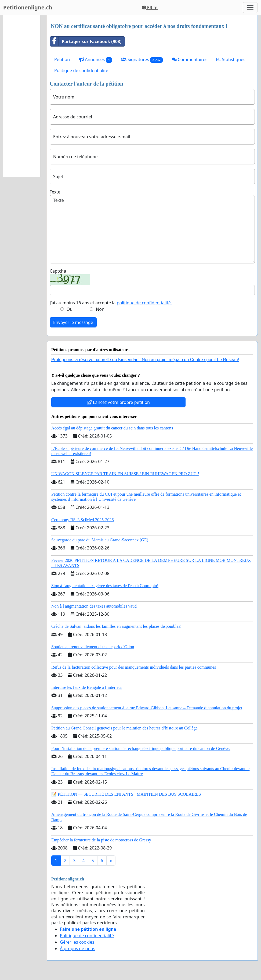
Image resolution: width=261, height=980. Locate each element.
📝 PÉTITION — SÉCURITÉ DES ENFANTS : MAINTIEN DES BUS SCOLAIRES (126, 794)
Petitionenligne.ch (28, 7)
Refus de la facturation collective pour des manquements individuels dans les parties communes (134, 667)
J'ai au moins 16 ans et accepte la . (111, 303)
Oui (70, 309)
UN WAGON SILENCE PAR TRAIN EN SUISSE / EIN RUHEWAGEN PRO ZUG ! (125, 474)
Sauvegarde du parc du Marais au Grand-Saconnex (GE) (100, 540)
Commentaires (190, 59)
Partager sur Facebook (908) (86, 41)
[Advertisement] (22, 96)
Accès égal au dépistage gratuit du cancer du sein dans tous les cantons (112, 428)
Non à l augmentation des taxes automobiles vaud (94, 606)
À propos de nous (78, 949)
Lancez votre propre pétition (118, 402)
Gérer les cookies (77, 942)
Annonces (95, 60)
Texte (55, 192)
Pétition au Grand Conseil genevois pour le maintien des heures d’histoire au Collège (124, 728)
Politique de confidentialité (81, 70)
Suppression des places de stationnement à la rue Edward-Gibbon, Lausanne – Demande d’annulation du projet (147, 708)
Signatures (142, 60)
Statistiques (231, 59)
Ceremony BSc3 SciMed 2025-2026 (82, 520)
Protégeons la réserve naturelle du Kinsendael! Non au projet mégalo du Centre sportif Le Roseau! (145, 360)
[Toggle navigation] (250, 8)
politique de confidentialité (144, 303)
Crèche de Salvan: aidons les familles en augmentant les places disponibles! (116, 626)
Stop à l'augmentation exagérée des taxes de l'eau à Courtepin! (105, 586)
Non (100, 309)
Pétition (62, 59)
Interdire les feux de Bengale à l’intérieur (87, 687)
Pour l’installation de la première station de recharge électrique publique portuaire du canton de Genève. (141, 748)
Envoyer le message (73, 322)
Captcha (58, 271)
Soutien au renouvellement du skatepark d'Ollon (93, 647)
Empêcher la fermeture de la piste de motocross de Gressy (101, 840)
